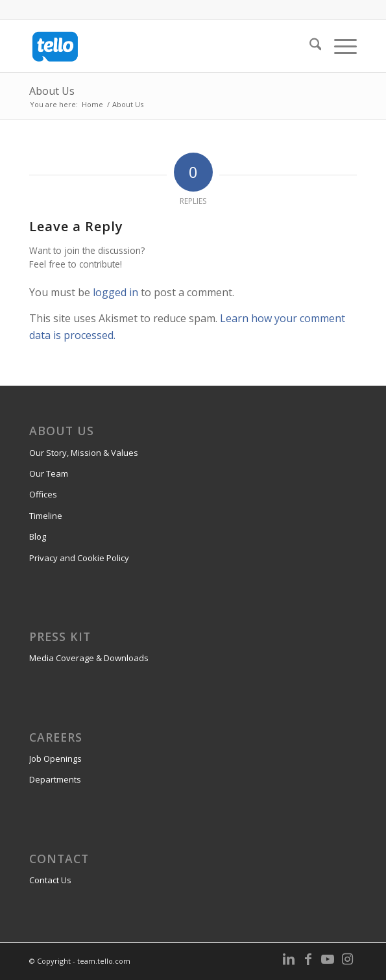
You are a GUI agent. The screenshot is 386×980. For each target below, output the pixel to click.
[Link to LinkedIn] (289, 959)
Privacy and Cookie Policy (79, 558)
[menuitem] (309, 46)
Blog (38, 536)
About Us (52, 91)
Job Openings (55, 759)
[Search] (309, 46)
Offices (43, 494)
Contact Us (50, 880)
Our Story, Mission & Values (84, 453)
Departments (55, 779)
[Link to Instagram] (347, 959)
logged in (115, 292)
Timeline (46, 516)
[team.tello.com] (161, 46)
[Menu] (339, 46)
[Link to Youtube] (328, 959)
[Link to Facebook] (308, 959)
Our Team (49, 473)
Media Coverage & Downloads (89, 658)
